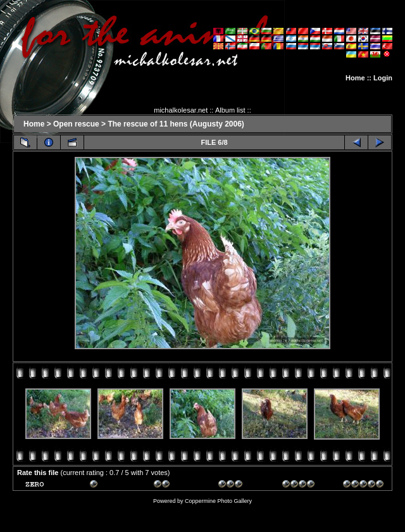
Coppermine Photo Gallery (218, 501)
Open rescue (76, 124)
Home (355, 78)
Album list (230, 110)
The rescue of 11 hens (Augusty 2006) (176, 124)
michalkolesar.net (181, 110)
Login (383, 78)
